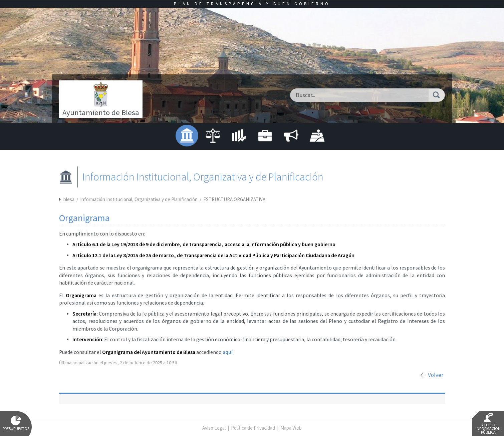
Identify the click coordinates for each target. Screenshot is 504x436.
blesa (69, 199)
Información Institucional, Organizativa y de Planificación (139, 199)
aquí (228, 352)
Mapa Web (291, 428)
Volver (436, 375)
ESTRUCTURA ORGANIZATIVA (234, 199)
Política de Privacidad (253, 428)
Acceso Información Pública (488, 424)
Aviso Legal (214, 428)
